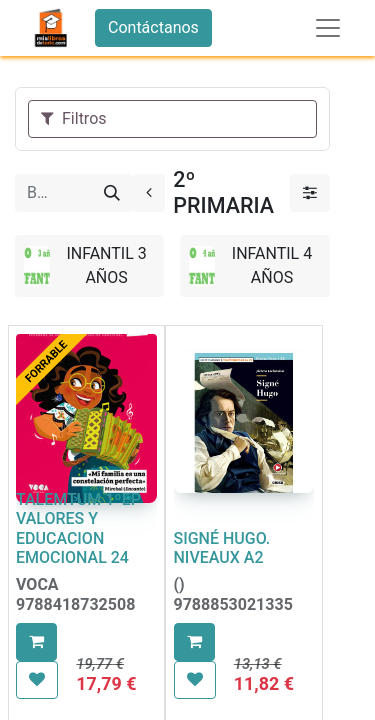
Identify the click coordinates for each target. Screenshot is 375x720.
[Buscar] (112, 193)
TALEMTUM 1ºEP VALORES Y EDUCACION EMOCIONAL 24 (78, 528)
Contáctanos (153, 27)
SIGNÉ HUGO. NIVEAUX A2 (222, 548)
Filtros (74, 118)
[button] (36, 642)
